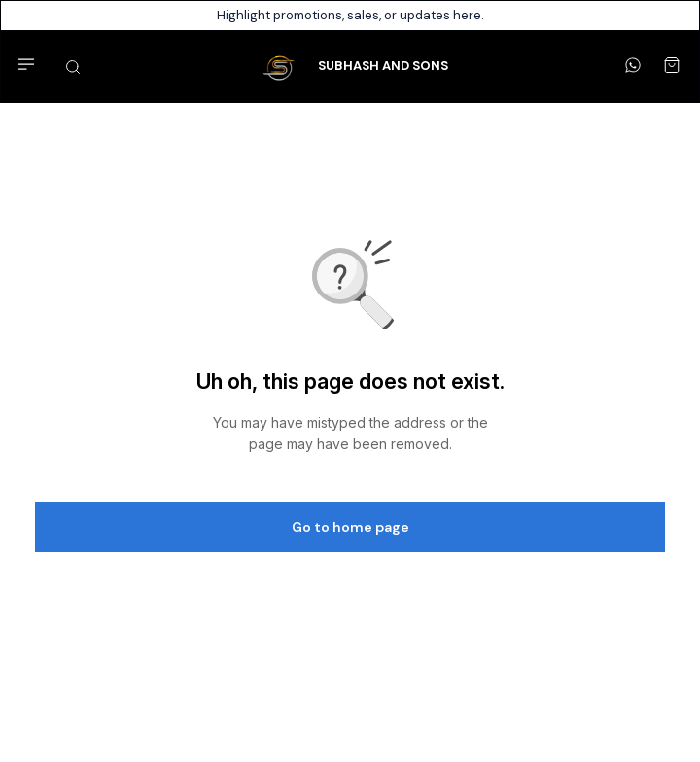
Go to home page (350, 527)
